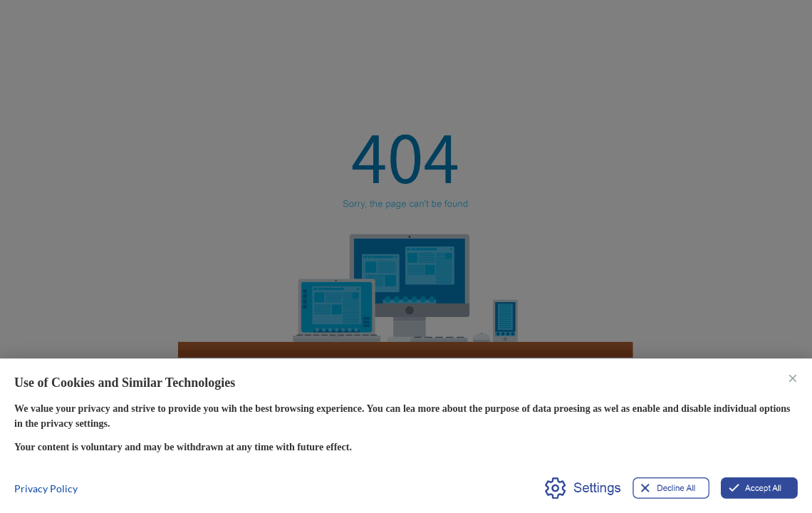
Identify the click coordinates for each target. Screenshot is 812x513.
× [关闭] (793, 377)
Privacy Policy (46, 488)
